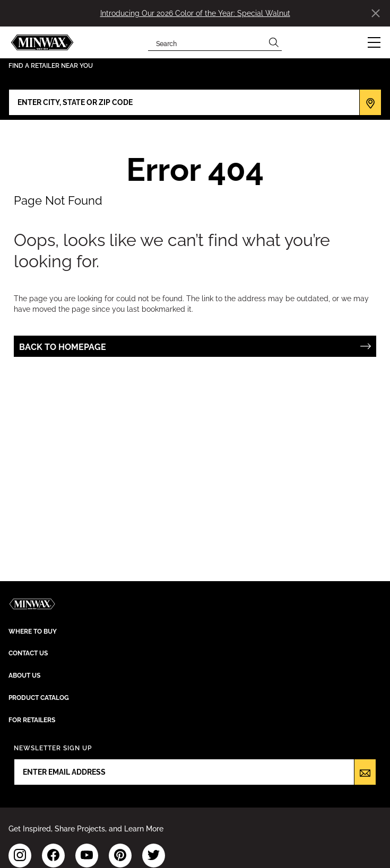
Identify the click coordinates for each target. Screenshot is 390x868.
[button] (374, 42)
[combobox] (207, 42)
